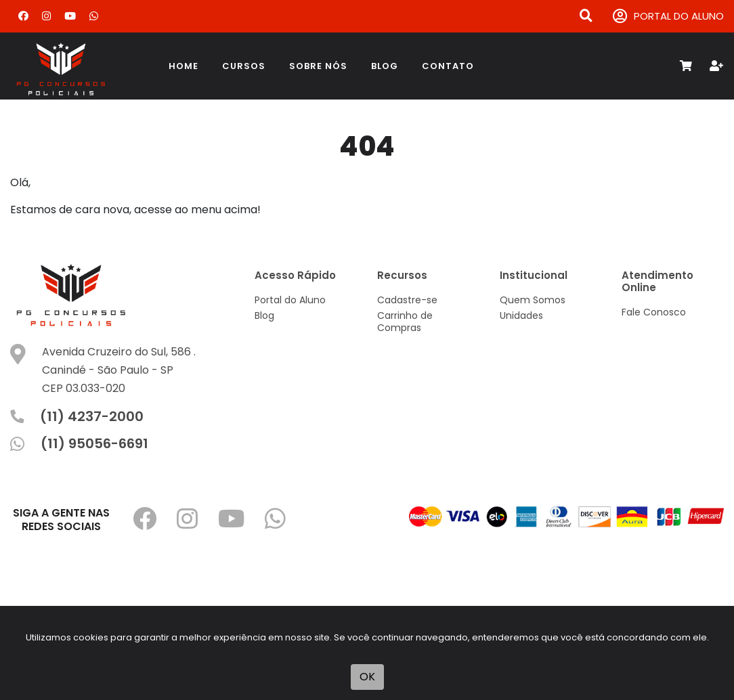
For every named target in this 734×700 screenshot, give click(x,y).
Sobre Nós (318, 66)
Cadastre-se (407, 300)
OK (367, 677)
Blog (385, 66)
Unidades (521, 315)
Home (183, 66)
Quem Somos (533, 300)
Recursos (402, 275)
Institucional (534, 275)
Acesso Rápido (295, 275)
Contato (448, 66)
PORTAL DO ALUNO (668, 17)
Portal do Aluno (290, 300)
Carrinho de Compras (405, 322)
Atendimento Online (657, 281)
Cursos (244, 66)
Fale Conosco (654, 312)
